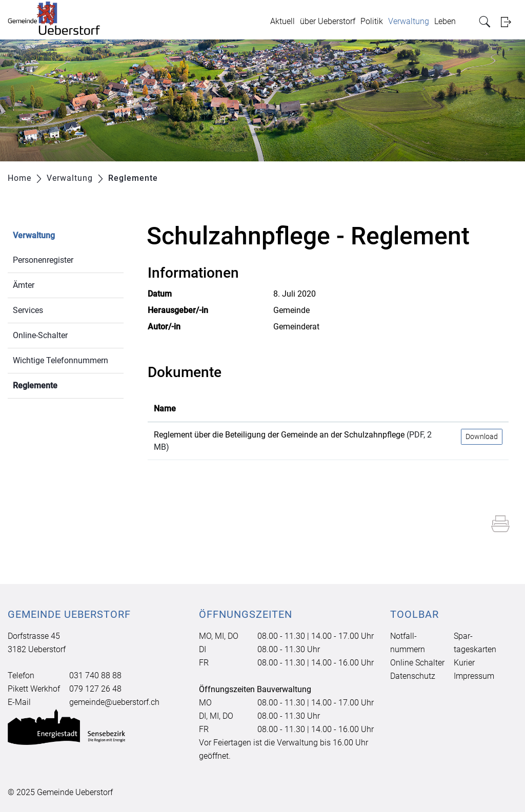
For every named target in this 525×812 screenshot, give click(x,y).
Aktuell (282, 21)
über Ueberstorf (328, 21)
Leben (445, 21)
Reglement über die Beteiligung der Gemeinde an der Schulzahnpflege (279, 435)
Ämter (24, 285)
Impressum (474, 676)
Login (509, 22)
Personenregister (43, 260)
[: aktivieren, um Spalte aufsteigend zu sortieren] (482, 409)
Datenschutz (413, 676)
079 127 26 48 (95, 689)
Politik (372, 21)
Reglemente (59, 384)
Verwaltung (409, 21)
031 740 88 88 (95, 675)
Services (28, 310)
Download (482, 436)
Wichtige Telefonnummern (60, 360)
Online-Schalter (40, 335)
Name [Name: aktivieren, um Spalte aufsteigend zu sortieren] (165, 409)
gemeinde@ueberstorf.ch (114, 702)
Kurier (464, 663)
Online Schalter (417, 663)
